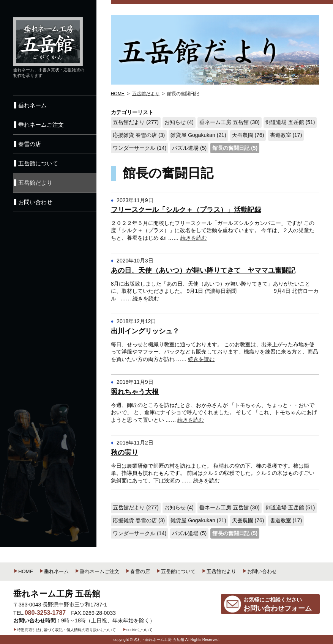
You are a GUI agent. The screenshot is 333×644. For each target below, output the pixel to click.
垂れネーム (54, 571)
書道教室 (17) (286, 135)
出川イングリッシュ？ (145, 331)
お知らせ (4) (179, 122)
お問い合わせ (260, 571)
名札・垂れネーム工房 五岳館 (159, 640)
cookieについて (138, 630)
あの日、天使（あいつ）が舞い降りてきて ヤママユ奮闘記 (203, 270)
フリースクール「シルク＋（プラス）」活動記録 (186, 210)
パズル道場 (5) (189, 148)
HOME (23, 571)
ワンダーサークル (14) (140, 148)
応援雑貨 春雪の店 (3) (139, 135)
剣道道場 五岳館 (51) (290, 122)
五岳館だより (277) (136, 122)
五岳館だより (219, 571)
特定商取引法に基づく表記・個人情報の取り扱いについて (65, 630)
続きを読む (194, 238)
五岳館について (176, 571)
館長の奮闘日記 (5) (235, 148)
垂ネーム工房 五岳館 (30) (230, 122)
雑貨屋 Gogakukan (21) (198, 135)
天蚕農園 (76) (248, 135)
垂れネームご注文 (97, 571)
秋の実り (125, 452)
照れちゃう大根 (135, 392)
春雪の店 (138, 571)
